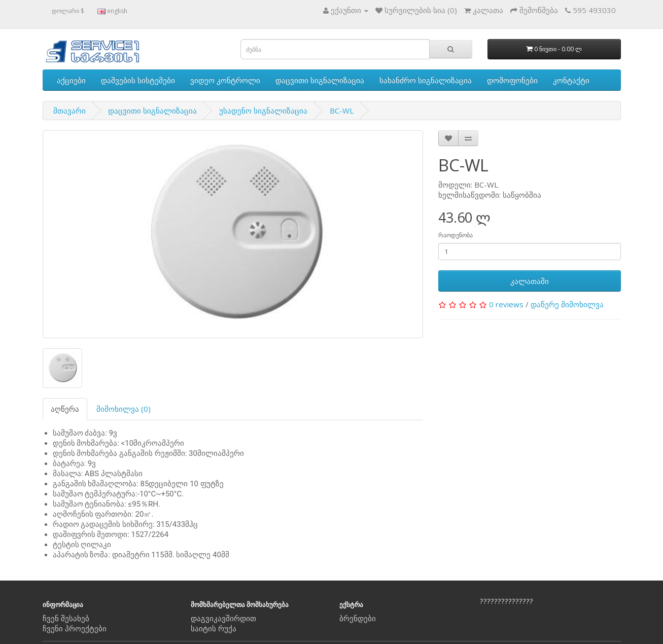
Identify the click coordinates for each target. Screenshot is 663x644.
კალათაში (530, 281)
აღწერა (65, 409)
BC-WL (342, 111)
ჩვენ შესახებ (66, 618)
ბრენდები (358, 618)
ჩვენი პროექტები (75, 628)
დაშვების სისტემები (138, 80)
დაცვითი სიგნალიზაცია (320, 80)
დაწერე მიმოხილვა (567, 304)
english (112, 11)
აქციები (71, 80)
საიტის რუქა (214, 628)
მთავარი (69, 111)
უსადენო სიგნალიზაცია (263, 111)
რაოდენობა (456, 235)
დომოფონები (512, 80)
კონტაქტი (571, 80)
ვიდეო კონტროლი (225, 80)
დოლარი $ (68, 11)
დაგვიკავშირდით (223, 618)
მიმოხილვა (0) (124, 409)
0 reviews (506, 304)
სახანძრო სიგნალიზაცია (426, 80)
